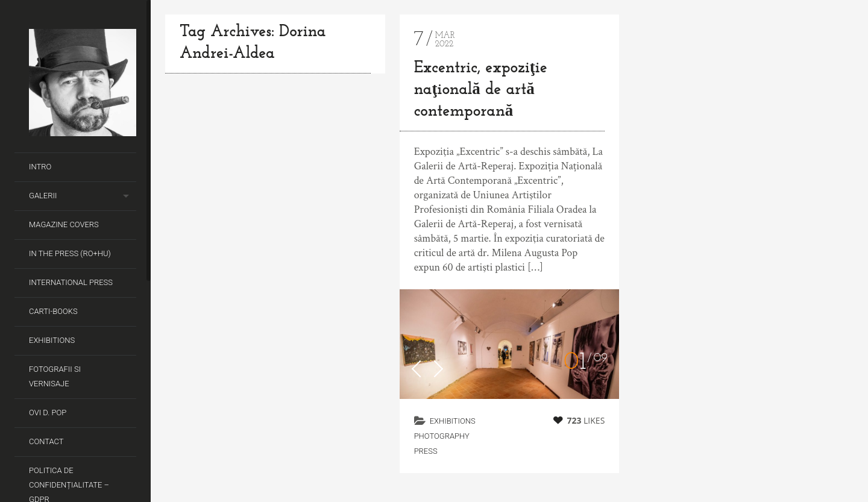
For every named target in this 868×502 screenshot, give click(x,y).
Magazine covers (64, 224)
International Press (71, 282)
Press (426, 451)
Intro (40, 167)
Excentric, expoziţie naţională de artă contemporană (481, 90)
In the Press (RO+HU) (70, 253)
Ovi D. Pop (48, 413)
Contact (46, 441)
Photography (442, 436)
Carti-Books (53, 311)
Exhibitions (52, 340)
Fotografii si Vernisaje (55, 376)
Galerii (43, 196)
